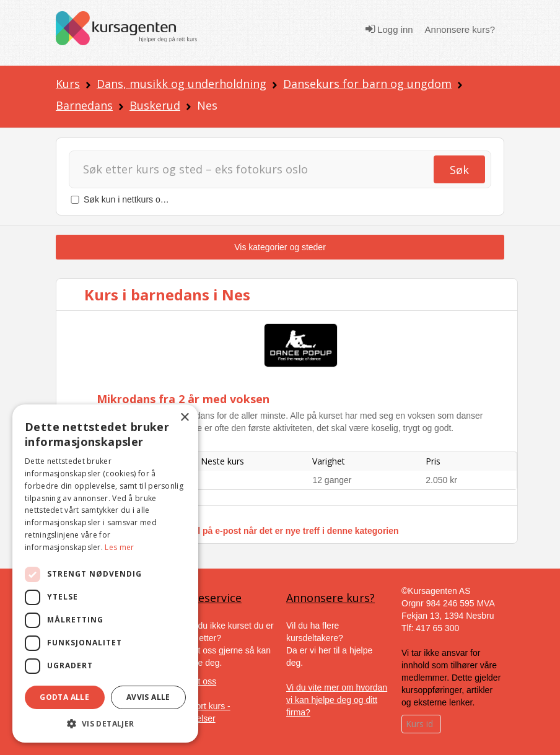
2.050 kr (441, 480)
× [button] (184, 418)
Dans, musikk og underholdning (182, 84)
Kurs (68, 84)
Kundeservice (206, 598)
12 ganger (332, 480)
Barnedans (84, 105)
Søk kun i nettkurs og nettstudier (146, 199)
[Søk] (262, 169)
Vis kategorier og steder (280, 247)
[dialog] (105, 574)
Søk (459, 170)
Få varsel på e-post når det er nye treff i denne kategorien (280, 531)
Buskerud (155, 105)
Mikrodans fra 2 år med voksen (183, 399)
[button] (105, 724)
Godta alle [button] (64, 697)
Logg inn (389, 29)
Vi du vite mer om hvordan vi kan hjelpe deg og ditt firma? (337, 700)
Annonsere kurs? (460, 29)
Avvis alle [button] (148, 697)
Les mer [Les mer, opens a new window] (119, 547)
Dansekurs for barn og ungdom (367, 84)
